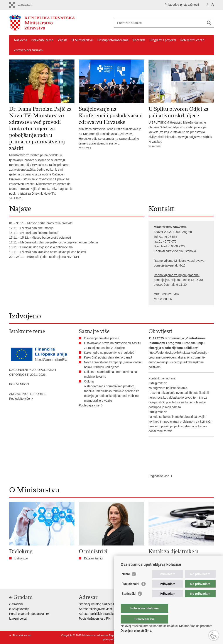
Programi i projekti (163, 40)
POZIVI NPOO (19, 384)
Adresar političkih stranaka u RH (101, 614)
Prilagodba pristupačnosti (182, 5)
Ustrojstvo (21, 558)
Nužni (126, 583)
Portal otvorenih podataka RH (29, 614)
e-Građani (16, 604)
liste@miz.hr (158, 383)
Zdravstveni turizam (28, 50)
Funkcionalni (130, 593)
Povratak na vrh (22, 636)
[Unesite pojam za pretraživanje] (159, 23)
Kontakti (139, 40)
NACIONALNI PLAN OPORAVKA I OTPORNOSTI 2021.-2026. (32, 372)
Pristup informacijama (113, 40)
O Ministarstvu (82, 40)
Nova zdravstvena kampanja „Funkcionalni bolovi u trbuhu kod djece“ (113, 365)
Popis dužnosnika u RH (95, 619)
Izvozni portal (18, 619)
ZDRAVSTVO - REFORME (27, 394)
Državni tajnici (94, 558)
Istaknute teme (42, 40)
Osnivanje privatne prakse (102, 338)
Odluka (89, 381)
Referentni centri (192, 40)
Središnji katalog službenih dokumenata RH (108, 604)
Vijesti (62, 40)
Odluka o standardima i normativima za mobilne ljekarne (111, 374)
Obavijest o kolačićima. (136, 631)
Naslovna (20, 40)
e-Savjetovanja (19, 609)
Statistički (129, 602)
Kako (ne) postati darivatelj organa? (109, 357)
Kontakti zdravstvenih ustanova (175, 251)
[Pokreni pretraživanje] (209, 23)
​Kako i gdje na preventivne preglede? (110, 353)
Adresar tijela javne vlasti (96, 609)
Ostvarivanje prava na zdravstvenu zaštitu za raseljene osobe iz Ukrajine (112, 345)
